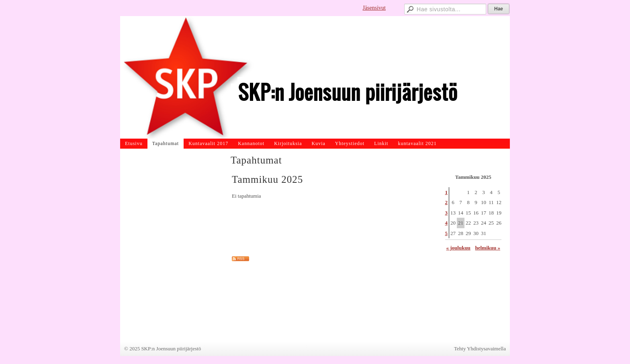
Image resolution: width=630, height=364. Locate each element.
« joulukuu (458, 248)
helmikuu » (488, 248)
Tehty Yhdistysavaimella (480, 349)
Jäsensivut (374, 8)
